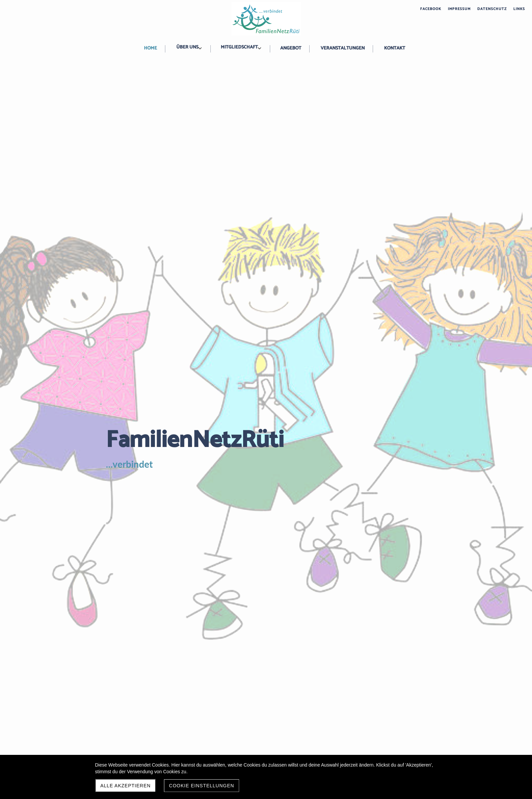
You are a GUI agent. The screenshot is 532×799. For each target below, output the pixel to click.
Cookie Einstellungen (202, 786)
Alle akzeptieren (126, 786)
